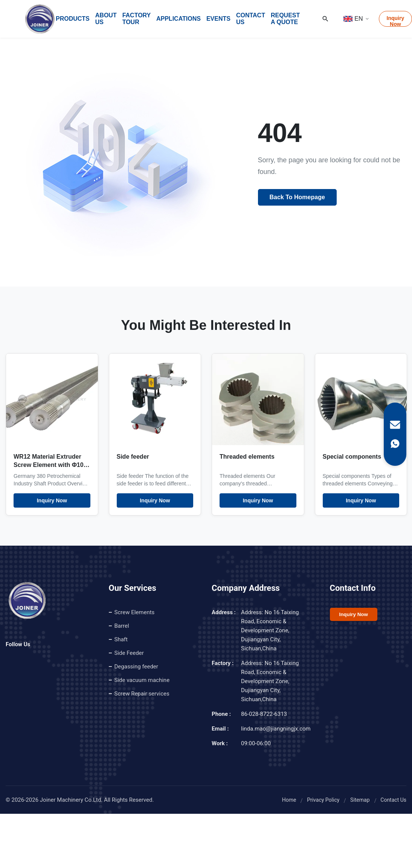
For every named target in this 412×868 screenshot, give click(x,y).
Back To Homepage (297, 197)
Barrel (122, 626)
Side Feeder (129, 653)
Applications (179, 19)
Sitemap (360, 800)
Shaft (121, 639)
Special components (352, 457)
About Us (106, 19)
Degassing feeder (136, 667)
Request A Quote (285, 19)
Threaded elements (247, 457)
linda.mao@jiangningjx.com (276, 729)
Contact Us (251, 19)
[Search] (325, 19)
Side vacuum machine (142, 680)
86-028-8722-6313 (264, 714)
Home (289, 800)
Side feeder (133, 457)
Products (73, 19)
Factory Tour (137, 19)
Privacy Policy (323, 800)
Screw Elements (135, 612)
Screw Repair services (142, 694)
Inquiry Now (52, 500)
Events (218, 19)
